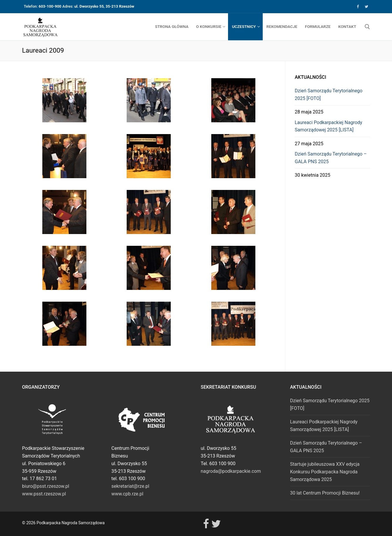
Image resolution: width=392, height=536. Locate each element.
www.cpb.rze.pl (127, 494)
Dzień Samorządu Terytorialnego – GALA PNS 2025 (331, 158)
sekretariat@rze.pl (130, 486)
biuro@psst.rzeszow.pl (46, 486)
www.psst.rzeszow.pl (44, 494)
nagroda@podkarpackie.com (231, 471)
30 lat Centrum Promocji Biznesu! (325, 493)
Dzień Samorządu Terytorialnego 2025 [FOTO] (329, 95)
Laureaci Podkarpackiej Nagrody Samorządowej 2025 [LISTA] (329, 126)
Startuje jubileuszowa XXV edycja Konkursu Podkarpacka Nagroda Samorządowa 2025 (325, 472)
